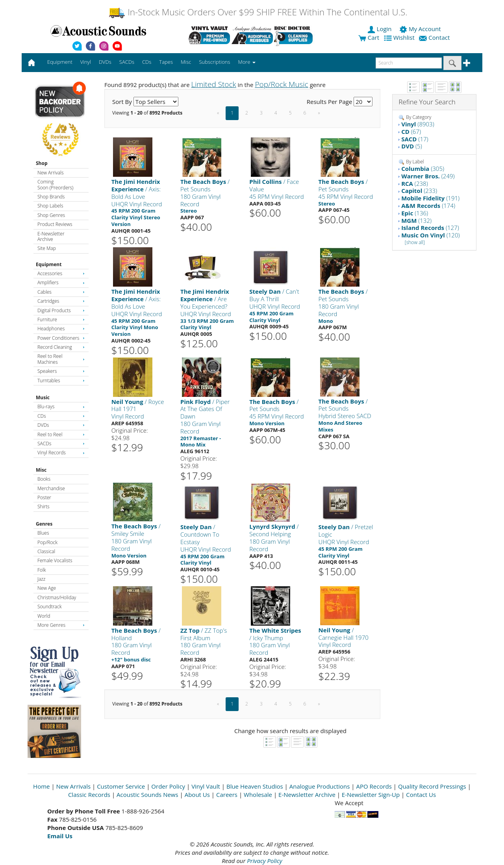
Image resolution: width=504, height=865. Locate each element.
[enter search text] (409, 63)
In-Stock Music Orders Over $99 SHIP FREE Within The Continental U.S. (258, 12)
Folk (42, 570)
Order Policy (168, 786)
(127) (430, 228)
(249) (428, 176)
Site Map (47, 248)
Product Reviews (55, 224)
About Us (197, 795)
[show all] (415, 242)
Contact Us (421, 795)
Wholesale (258, 795)
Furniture (61, 320)
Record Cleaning (61, 347)
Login (380, 29)
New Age (47, 588)
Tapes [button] (166, 62)
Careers (227, 795)
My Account (421, 29)
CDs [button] (147, 62)
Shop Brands (51, 197)
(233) (419, 191)
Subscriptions (214, 62)
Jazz (41, 579)
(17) (415, 139)
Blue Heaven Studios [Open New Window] (255, 786)
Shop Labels (50, 206)
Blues (43, 533)
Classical (46, 551)
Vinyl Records (61, 453)
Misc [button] (186, 62)
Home (41, 786)
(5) (412, 146)
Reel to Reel (61, 434)
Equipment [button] (60, 62)
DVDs (61, 425)
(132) (416, 220)
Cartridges (61, 301)
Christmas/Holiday (57, 597)
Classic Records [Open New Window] (89, 795)
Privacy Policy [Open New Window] (264, 861)
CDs (61, 416)
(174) (428, 206)
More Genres (61, 625)
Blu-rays (61, 407)
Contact (435, 37)
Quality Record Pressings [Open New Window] (432, 786)
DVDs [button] (105, 62)
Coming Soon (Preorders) (55, 184)
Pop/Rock (47, 542)
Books (44, 479)
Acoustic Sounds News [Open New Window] (147, 795)
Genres (44, 524)
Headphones (61, 329)
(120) (430, 235)
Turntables (61, 381)
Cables (61, 292)
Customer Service (121, 786)
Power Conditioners (61, 338)
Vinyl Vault (206, 786)
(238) (415, 183)
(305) (423, 169)
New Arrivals (50, 173)
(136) (415, 213)
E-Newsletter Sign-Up (371, 795)
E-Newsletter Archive (51, 236)
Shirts (44, 507)
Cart (369, 37)
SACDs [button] (127, 62)
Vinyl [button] (86, 62)
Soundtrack (49, 607)
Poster (44, 497)
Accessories (61, 273)
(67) (411, 132)
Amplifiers (61, 282)
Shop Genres (51, 215)
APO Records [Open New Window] (374, 786)
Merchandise (51, 488)
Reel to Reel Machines (61, 359)
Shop (42, 163)
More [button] (247, 62)
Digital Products (61, 310)
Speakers (61, 371)
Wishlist (400, 37)
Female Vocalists (55, 560)
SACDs (61, 444)
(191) (430, 198)
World (44, 616)
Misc (41, 470)
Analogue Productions (320, 786)
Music (43, 397)
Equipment (49, 264)
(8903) (418, 124)
